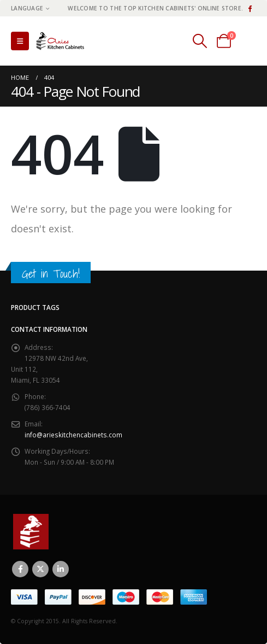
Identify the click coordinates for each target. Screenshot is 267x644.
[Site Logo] (63, 41)
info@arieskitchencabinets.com (73, 435)
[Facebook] (250, 8)
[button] (20, 41)
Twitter (40, 569)
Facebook (20, 569)
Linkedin (61, 569)
